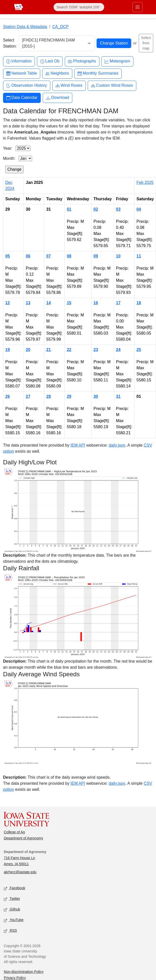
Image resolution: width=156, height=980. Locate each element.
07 (49, 256)
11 (139, 256)
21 (49, 350)
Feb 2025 (145, 182)
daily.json (117, 445)
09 (96, 256)
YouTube (14, 920)
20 (28, 350)
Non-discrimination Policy (24, 972)
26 (8, 396)
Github (12, 910)
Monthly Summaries (98, 73)
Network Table (22, 73)
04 (139, 209)
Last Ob (50, 61)
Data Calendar (22, 98)
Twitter (12, 899)
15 (69, 303)
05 (8, 256)
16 (96, 303)
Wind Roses (69, 86)
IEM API (78, 445)
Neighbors (57, 73)
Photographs (82, 61)
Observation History (27, 86)
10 (118, 256)
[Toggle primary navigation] (138, 7)
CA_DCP (61, 27)
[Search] (79, 7)
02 (96, 209)
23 (96, 350)
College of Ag (14, 832)
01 (69, 209)
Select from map (146, 43)
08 (69, 256)
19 (8, 350)
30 (96, 396)
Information (19, 61)
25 (139, 350)
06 (28, 256)
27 (28, 396)
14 (49, 303)
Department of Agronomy (24, 838)
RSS (10, 931)
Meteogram (117, 61)
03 (118, 209)
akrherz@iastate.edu (20, 872)
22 (69, 350)
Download (58, 98)
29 (69, 396)
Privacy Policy (15, 978)
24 (118, 350)
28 (49, 396)
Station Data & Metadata (25, 27)
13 (28, 303)
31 (118, 396)
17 (118, 303)
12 (8, 303)
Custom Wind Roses (112, 86)
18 (139, 303)
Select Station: (10, 43)
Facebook (15, 888)
